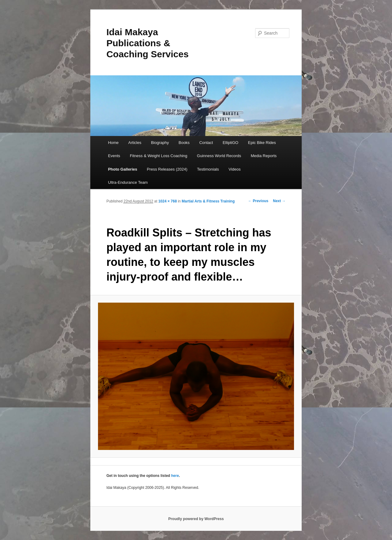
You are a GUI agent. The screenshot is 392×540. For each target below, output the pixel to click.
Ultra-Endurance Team (128, 182)
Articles (135, 143)
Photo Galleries (123, 169)
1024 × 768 (168, 201)
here (175, 476)
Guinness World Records (219, 156)
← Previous (258, 201)
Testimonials (208, 169)
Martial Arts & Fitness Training (208, 201)
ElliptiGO (230, 143)
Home (113, 143)
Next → (279, 201)
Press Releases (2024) (167, 169)
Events (114, 156)
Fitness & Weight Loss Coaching (159, 156)
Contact (206, 143)
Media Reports (264, 156)
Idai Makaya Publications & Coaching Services (147, 43)
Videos (235, 169)
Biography (160, 143)
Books (184, 143)
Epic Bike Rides (262, 143)
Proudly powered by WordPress (196, 519)
